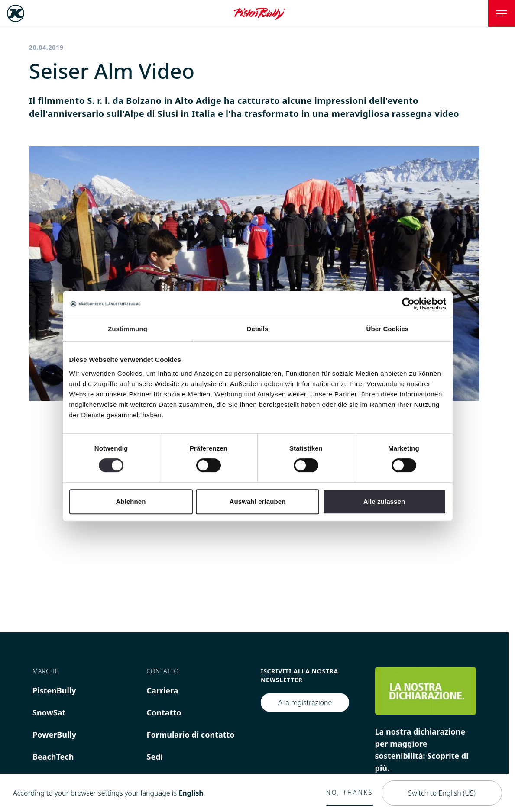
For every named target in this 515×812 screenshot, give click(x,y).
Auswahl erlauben (258, 501)
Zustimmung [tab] (128, 329)
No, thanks (350, 792)
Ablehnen (131, 501)
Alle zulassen (384, 501)
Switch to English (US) (442, 793)
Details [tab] (258, 329)
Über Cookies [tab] (388, 329)
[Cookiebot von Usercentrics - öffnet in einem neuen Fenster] (408, 304)
